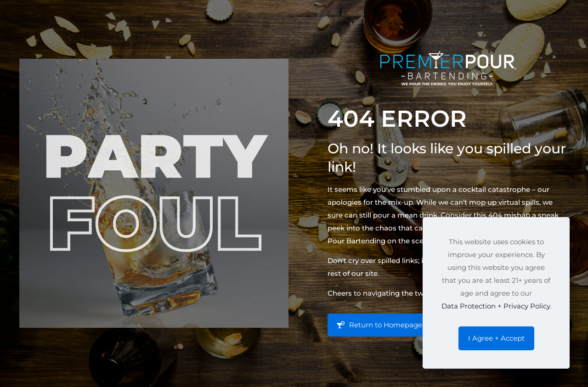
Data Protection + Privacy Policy (496, 306)
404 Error (397, 119)
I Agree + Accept (496, 338)
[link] (154, 193)
